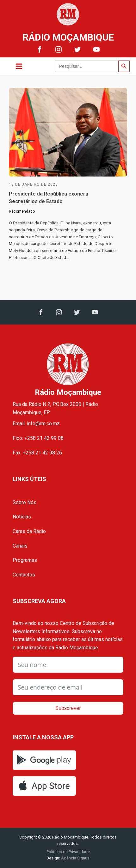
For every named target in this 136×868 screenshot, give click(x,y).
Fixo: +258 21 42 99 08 (38, 438)
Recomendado (22, 211)
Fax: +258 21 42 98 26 (37, 453)
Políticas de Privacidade (68, 852)
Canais (20, 546)
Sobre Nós (25, 502)
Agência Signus (75, 858)
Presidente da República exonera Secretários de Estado (49, 198)
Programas (25, 560)
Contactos (24, 575)
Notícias (22, 517)
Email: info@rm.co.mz (36, 424)
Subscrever (68, 708)
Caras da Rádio (29, 531)
